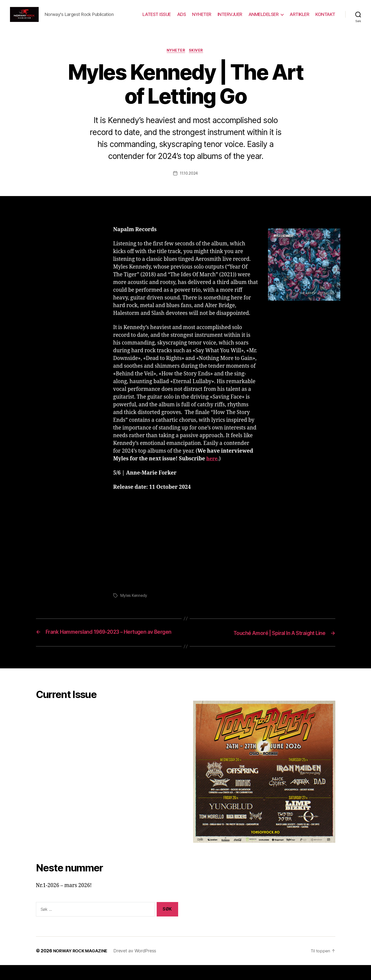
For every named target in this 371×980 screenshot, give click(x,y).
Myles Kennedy (134, 604)
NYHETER (202, 18)
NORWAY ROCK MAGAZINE (82, 966)
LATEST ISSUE (157, 18)
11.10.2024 (189, 181)
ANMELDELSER (264, 18)
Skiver (197, 59)
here (212, 467)
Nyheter (176, 59)
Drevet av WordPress (138, 966)
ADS (182, 18)
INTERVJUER (230, 18)
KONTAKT (325, 18)
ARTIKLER (299, 18)
